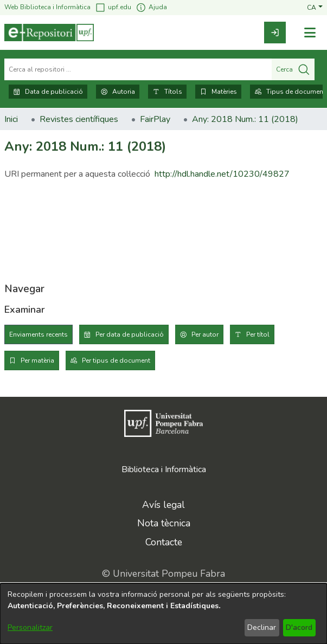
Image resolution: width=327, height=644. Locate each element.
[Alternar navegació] (310, 33)
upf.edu (113, 7)
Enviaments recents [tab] (39, 334)
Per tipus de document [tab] (116, 360)
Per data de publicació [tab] (130, 334)
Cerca (293, 69)
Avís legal (163, 505)
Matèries (218, 92)
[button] (315, 7)
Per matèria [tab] (37, 360)
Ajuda (151, 7)
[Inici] (49, 33)
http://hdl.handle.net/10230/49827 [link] (222, 174)
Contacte (164, 542)
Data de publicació (48, 92)
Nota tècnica (164, 523)
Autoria (118, 92)
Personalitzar (30, 627)
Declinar (262, 627)
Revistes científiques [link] (79, 119)
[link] (275, 33)
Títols (167, 92)
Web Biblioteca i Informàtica (47, 7)
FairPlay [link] (155, 119)
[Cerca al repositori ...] (138, 69)
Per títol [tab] (258, 334)
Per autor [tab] (205, 334)
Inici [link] (11, 119)
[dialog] (163, 614)
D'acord (299, 627)
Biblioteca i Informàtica (164, 469)
